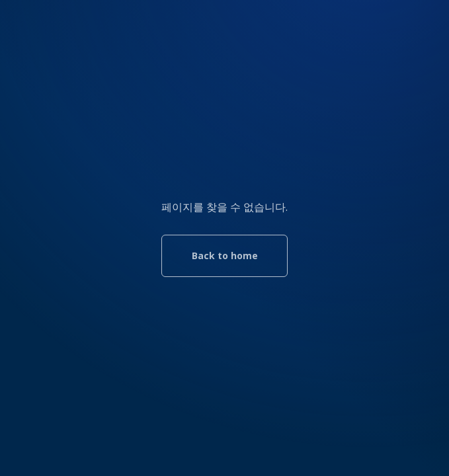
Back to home (225, 256)
